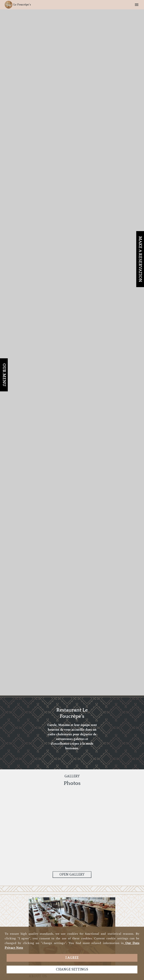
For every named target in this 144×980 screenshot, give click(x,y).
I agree (72, 958)
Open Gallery (72, 875)
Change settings (72, 969)
